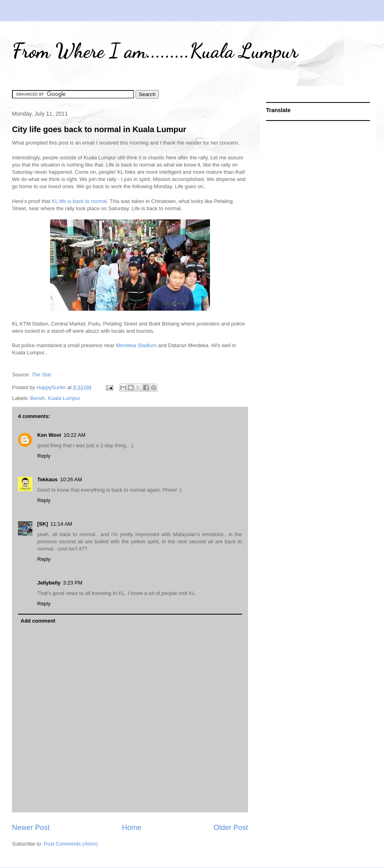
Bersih (38, 398)
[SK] (43, 524)
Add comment (38, 621)
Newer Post (31, 828)
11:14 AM (61, 524)
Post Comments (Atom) (71, 844)
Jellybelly (49, 583)
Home (132, 828)
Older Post (231, 828)
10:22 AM (75, 435)
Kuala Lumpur (64, 398)
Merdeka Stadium (136, 345)
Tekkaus (47, 479)
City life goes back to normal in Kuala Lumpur (99, 129)
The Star (41, 375)
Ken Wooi (49, 435)
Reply (44, 456)
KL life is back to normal (79, 201)
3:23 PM (73, 583)
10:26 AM (71, 479)
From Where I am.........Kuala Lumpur (155, 51)
